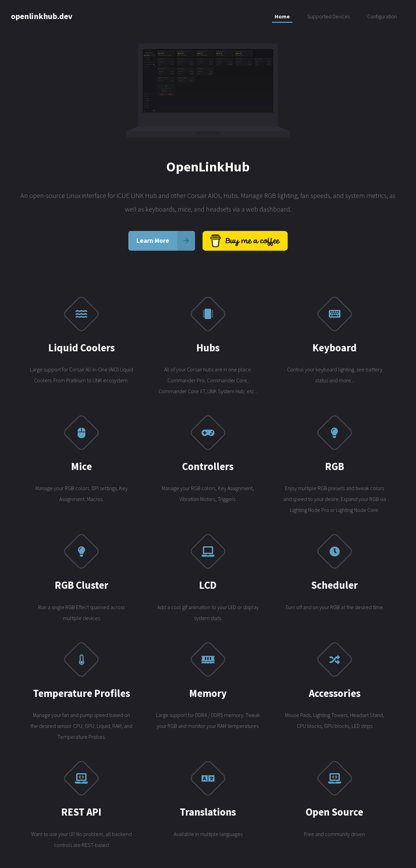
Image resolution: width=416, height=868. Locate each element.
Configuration (382, 16)
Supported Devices (329, 16)
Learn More (153, 241)
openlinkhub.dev (42, 16)
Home (282, 16)
